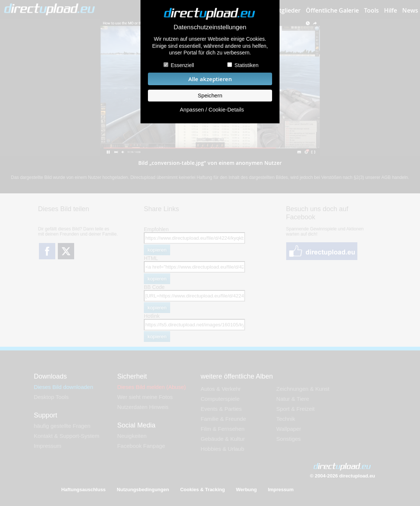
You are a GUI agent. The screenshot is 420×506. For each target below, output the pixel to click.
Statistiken (247, 65)
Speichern (210, 96)
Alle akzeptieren (210, 79)
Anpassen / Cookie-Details (212, 110)
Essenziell (182, 65)
